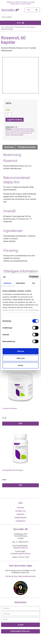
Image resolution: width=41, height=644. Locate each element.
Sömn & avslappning (20, 133)
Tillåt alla (21, 351)
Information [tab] (21, 283)
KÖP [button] (20, 424)
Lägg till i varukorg (15, 120)
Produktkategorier (20, 27)
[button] (19, 23)
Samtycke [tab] (7, 283)
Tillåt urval (20, 358)
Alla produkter (9, 27)
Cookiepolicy (21, 521)
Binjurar (22, 129)
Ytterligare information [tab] (27, 147)
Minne (12, 133)
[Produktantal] (9, 115)
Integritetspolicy (21, 518)
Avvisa (21, 365)
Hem (3, 27)
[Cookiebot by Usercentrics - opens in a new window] (29, 277)
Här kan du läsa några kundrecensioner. (20, 576)
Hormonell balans (15, 131)
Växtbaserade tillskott (17, 135)
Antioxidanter (31, 27)
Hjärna (7, 131)
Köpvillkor (21, 514)
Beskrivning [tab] (9, 147)
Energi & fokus (29, 129)
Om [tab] (34, 283)
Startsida (21, 508)
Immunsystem (25, 131)
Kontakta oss (20, 511)
